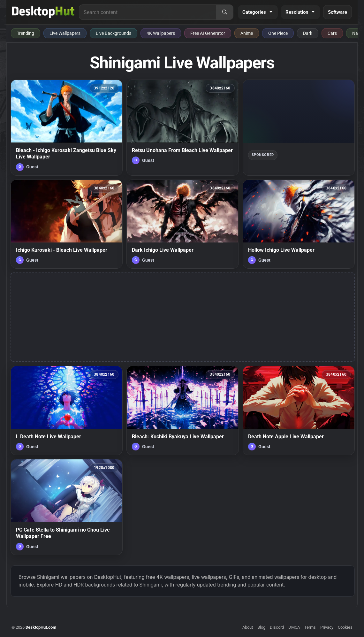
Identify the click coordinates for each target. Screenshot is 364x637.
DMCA (294, 627)
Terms (310, 627)
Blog (261, 627)
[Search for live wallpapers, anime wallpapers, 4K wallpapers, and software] (148, 12)
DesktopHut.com (41, 627)
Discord (277, 627)
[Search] (224, 12)
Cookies (345, 627)
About (248, 627)
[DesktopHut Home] (43, 12)
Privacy (327, 627)
